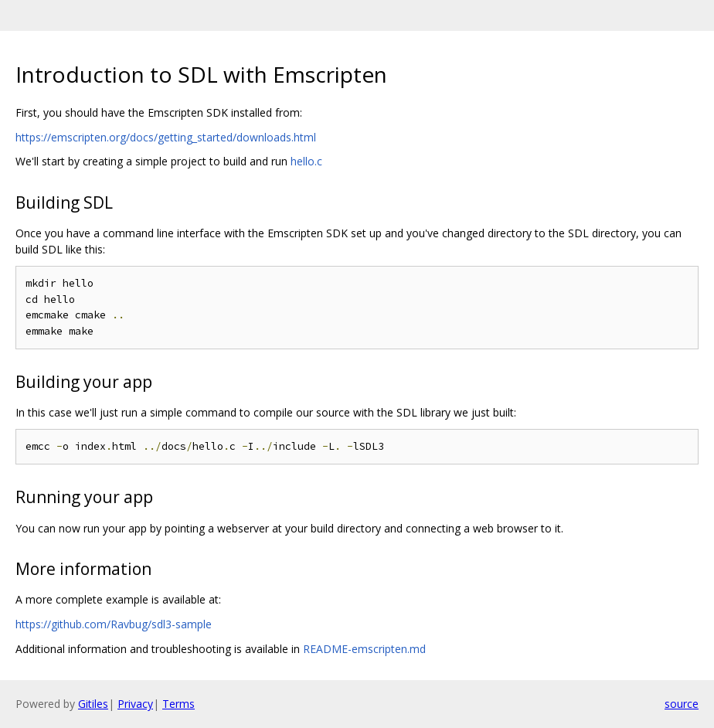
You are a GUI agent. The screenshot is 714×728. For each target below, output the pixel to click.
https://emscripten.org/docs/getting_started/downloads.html (166, 137)
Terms (178, 704)
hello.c (306, 161)
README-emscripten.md (364, 649)
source (682, 704)
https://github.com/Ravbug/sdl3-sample (114, 624)
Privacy (135, 704)
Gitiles (93, 704)
